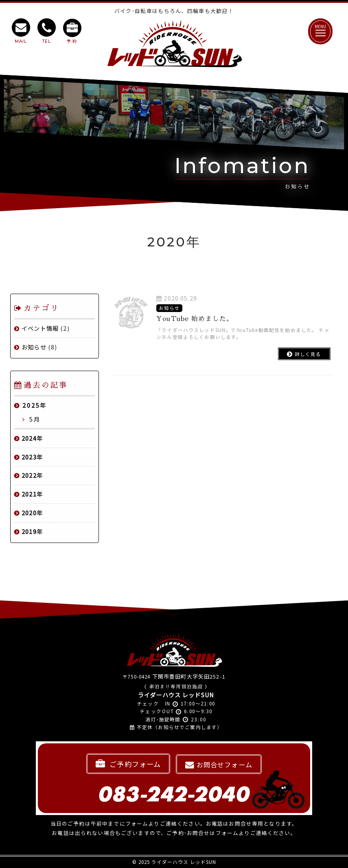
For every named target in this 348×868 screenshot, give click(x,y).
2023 (29, 457)
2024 (29, 438)
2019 (29, 531)
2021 (29, 494)
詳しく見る (304, 354)
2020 (29, 513)
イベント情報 (40, 328)
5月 (34, 419)
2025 (31, 405)
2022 (29, 475)
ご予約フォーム (128, 764)
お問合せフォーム (219, 765)
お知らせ (34, 347)
